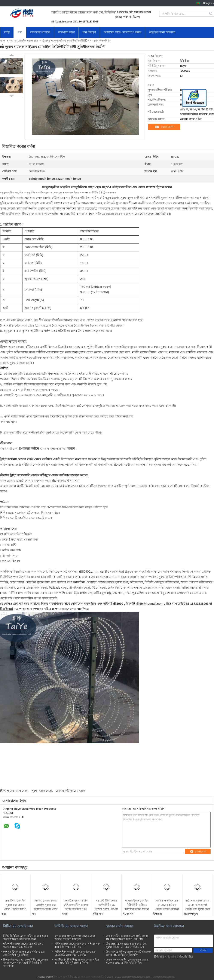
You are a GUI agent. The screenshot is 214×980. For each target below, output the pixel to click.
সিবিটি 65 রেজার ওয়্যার (71, 926)
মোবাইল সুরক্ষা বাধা (28, 41)
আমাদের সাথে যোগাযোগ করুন (123, 32)
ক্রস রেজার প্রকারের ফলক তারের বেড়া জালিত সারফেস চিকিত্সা (75, 938)
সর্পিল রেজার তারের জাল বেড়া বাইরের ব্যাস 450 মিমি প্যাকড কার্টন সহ (78, 945)
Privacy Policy (45, 977)
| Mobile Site (185, 956)
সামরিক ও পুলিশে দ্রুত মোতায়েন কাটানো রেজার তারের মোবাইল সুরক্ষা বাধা (167, 905)
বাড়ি (7, 32)
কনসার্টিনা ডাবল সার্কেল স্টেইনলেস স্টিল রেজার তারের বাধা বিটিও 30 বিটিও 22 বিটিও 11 (76, 905)
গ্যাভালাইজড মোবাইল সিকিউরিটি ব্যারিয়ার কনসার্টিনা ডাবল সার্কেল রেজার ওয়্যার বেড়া (137, 905)
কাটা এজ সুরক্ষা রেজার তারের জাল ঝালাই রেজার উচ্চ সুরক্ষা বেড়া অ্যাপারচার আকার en (198, 905)
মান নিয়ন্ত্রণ (89, 32)
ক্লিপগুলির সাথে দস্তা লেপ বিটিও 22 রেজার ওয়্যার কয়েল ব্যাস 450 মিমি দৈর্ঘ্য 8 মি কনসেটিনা (26, 963)
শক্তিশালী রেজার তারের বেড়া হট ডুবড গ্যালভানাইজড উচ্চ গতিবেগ (23, 945)
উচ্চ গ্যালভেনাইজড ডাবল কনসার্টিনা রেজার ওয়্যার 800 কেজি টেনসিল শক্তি (129, 953)
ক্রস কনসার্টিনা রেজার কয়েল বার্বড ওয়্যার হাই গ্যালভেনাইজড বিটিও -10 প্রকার (127, 938)
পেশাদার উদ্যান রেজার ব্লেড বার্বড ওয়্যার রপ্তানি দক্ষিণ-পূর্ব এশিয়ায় (24, 953)
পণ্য (20, 32)
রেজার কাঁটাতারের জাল (70, 791)
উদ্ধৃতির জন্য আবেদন (162, 32)
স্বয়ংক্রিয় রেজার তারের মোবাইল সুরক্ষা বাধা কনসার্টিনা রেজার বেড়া (46, 905)
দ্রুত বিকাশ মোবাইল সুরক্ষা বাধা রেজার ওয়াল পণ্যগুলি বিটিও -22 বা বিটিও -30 (15, 905)
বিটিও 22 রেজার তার (18, 926)
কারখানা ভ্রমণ (66, 32)
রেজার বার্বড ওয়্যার (119, 926)
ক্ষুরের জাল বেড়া (17, 791)
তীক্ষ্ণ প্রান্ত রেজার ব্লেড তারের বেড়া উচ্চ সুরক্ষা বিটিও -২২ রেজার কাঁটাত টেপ (126, 945)
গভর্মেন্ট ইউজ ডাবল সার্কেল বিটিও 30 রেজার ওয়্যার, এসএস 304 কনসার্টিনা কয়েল (106, 905)
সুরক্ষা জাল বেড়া (42, 791)
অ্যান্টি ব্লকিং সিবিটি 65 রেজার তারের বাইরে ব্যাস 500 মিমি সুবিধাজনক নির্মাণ (77, 961)
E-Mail (158, 956)
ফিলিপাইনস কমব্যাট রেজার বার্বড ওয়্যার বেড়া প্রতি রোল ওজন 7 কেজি (75, 953)
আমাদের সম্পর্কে (40, 32)
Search (211, 14)
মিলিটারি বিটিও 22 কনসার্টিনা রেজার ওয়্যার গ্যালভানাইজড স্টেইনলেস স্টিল (26, 938)
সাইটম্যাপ (170, 956)
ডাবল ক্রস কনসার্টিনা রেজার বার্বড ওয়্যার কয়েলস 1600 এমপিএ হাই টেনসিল (127, 961)
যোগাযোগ (167, 127)
